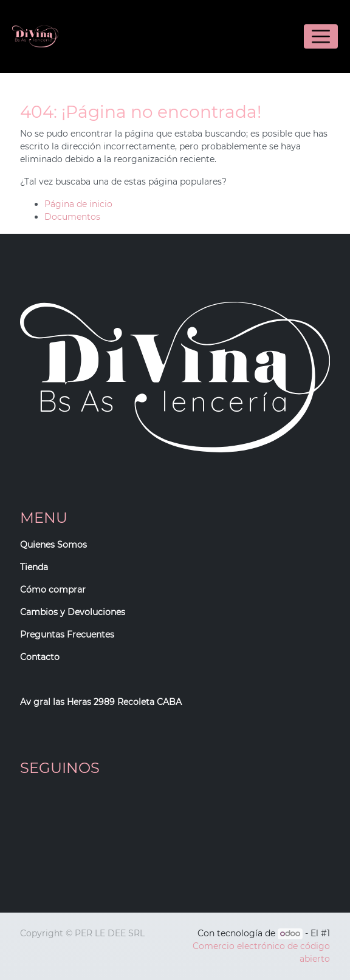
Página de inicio (78, 204)
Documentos (72, 217)
